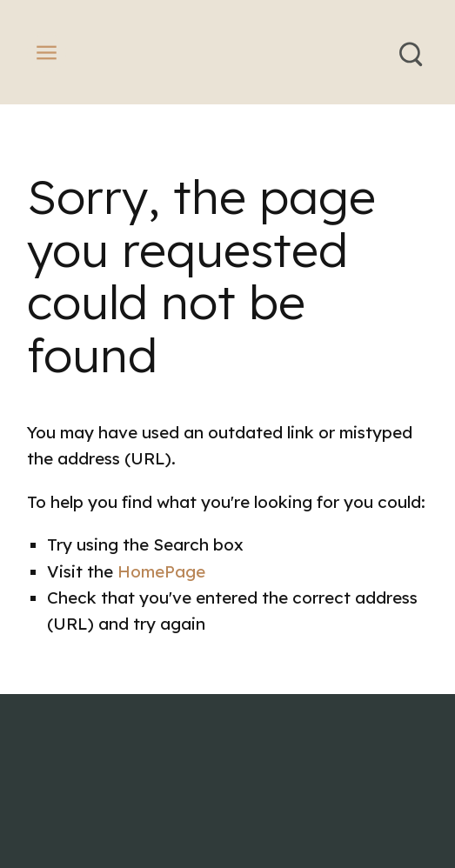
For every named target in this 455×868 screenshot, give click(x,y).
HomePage (161, 571)
